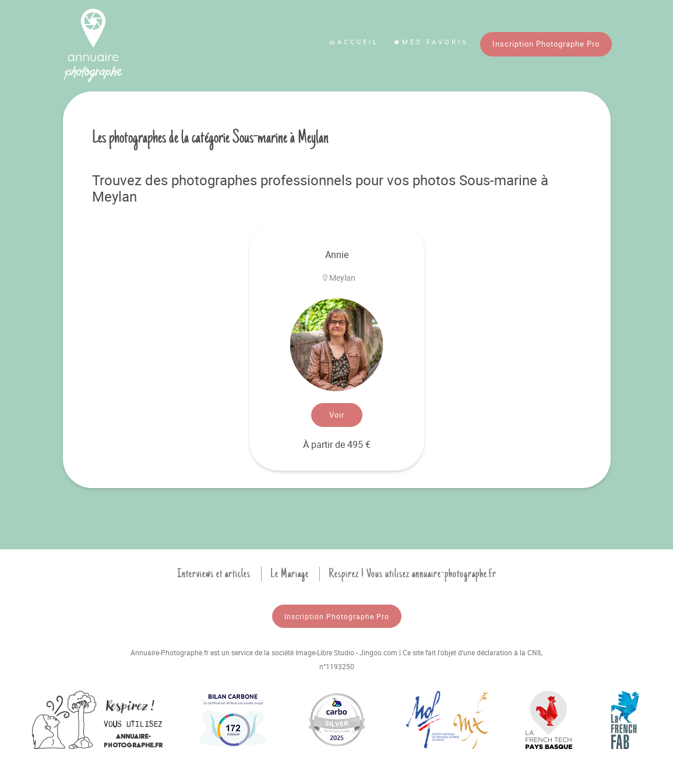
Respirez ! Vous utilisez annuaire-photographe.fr (413, 574)
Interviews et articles (214, 574)
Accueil (354, 42)
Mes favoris (431, 42)
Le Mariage (290, 574)
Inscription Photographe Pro (546, 44)
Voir (337, 415)
